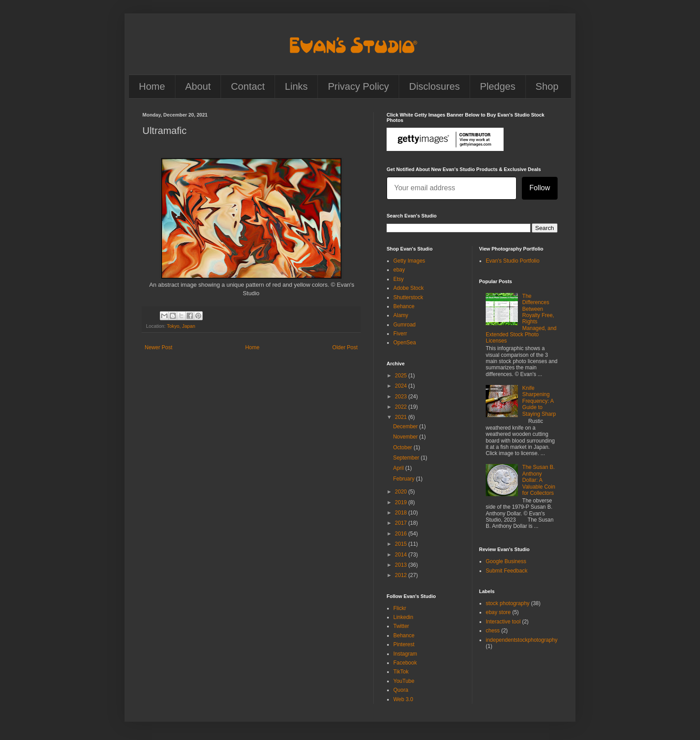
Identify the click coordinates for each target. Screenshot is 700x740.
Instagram (405, 654)
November (406, 437)
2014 (402, 555)
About (198, 86)
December (406, 426)
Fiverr (400, 334)
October (403, 447)
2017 (402, 523)
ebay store (498, 612)
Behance (404, 306)
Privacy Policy (358, 86)
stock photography (508, 603)
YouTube (404, 681)
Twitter (401, 626)
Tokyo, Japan (181, 326)
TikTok (401, 672)
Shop (547, 86)
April (399, 468)
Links (296, 86)
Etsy (398, 279)
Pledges (498, 86)
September (407, 458)
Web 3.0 (403, 699)
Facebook (405, 663)
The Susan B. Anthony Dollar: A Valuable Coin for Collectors (539, 480)
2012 (402, 575)
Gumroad (404, 325)
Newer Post (158, 347)
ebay (399, 270)
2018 (402, 513)
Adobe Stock (408, 288)
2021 (402, 417)
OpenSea (405, 343)
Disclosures (434, 86)
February (404, 479)
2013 (402, 565)
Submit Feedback (506, 571)
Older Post (345, 347)
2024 (402, 386)
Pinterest (404, 644)
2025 (402, 376)
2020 (402, 492)
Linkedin (403, 617)
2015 (402, 544)
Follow (540, 188)
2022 (402, 407)
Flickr (400, 608)
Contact (248, 86)
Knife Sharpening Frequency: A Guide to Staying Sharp (539, 401)
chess (493, 631)
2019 (402, 502)
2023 (402, 397)
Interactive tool (503, 622)
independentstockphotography (522, 640)
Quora (401, 690)
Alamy (401, 315)
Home (152, 86)
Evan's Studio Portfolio (512, 261)
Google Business (506, 561)
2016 (402, 534)
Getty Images (409, 261)
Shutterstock (408, 297)
